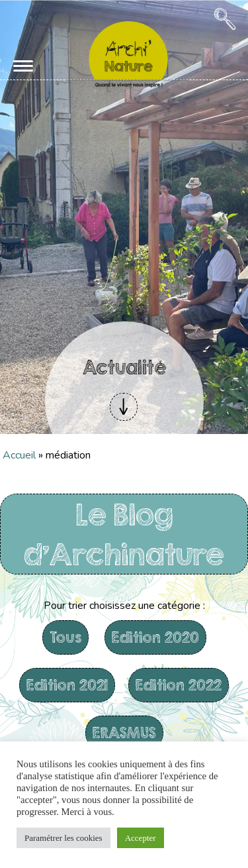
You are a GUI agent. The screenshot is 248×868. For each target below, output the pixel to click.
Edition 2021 (67, 685)
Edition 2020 (155, 637)
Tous (65, 637)
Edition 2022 (179, 685)
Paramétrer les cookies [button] (63, 838)
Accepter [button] (141, 838)
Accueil (19, 455)
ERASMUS (124, 732)
